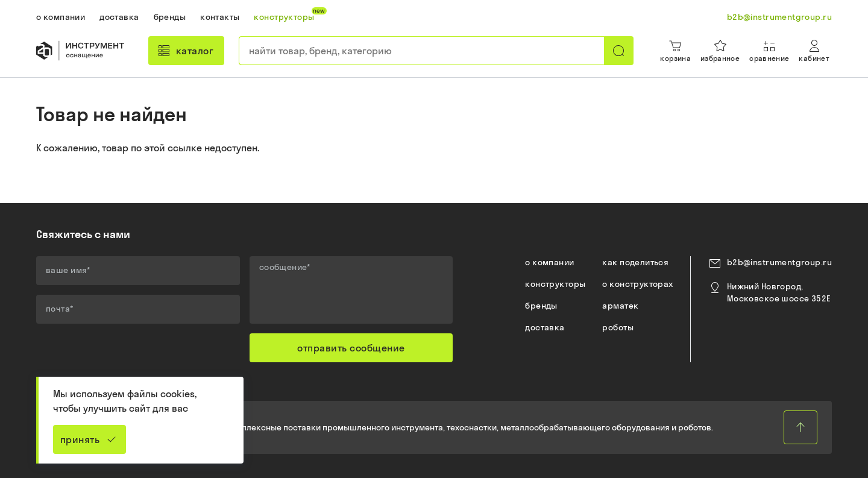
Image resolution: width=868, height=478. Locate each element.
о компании (549, 262)
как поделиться (635, 262)
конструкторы (555, 284)
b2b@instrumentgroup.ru (779, 262)
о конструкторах (637, 284)
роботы (618, 327)
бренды (541, 306)
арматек (620, 306)
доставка (545, 327)
